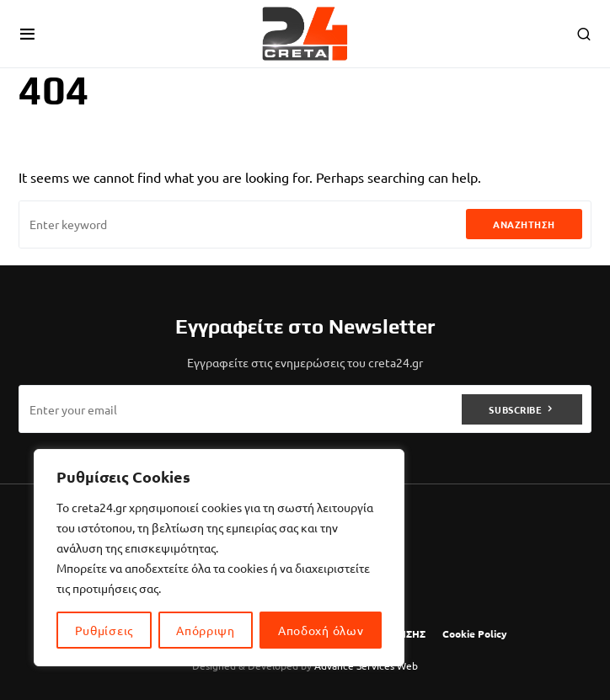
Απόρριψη (206, 630)
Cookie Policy (475, 633)
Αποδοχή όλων (321, 630)
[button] (27, 34)
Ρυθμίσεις (104, 630)
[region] (219, 558)
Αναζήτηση (524, 224)
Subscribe (515, 409)
